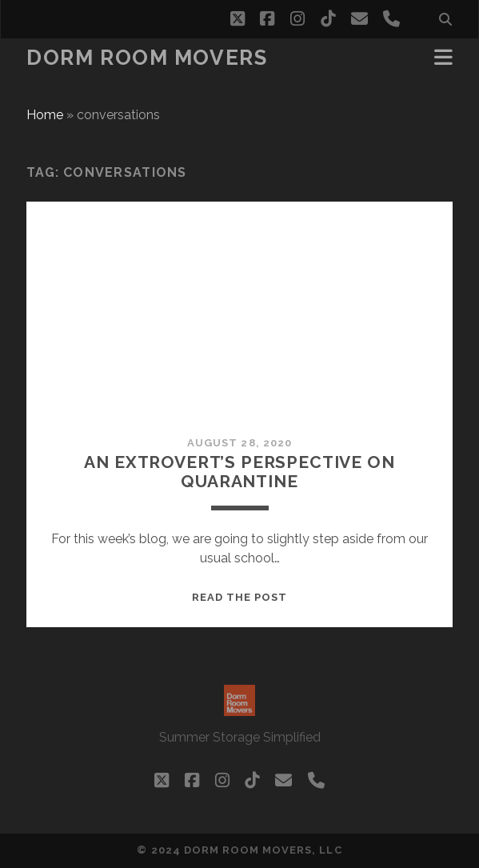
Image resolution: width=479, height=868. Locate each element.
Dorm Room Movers (147, 58)
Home (45, 115)
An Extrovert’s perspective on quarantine (239, 472)
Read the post (240, 597)
